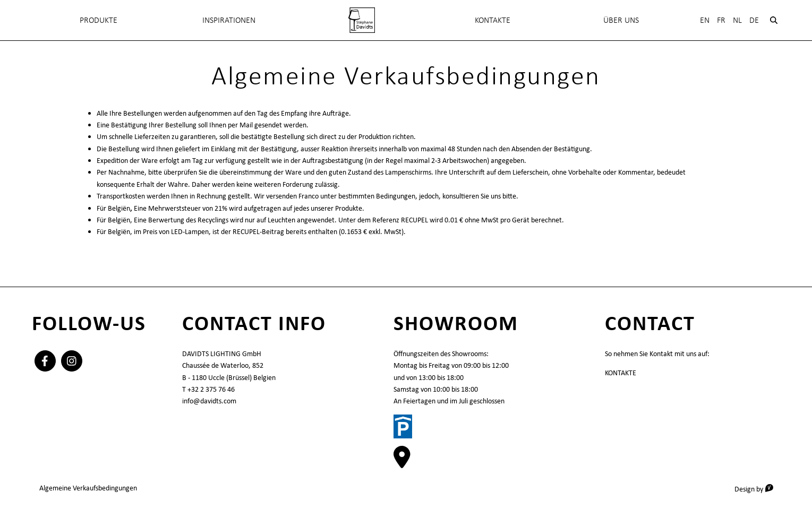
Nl (737, 20)
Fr (721, 20)
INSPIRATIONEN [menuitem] (229, 20)
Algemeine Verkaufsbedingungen (88, 488)
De (754, 20)
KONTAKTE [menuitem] (493, 20)
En (705, 20)
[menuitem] (362, 20)
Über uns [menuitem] (621, 20)
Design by (758, 489)
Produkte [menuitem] (99, 20)
